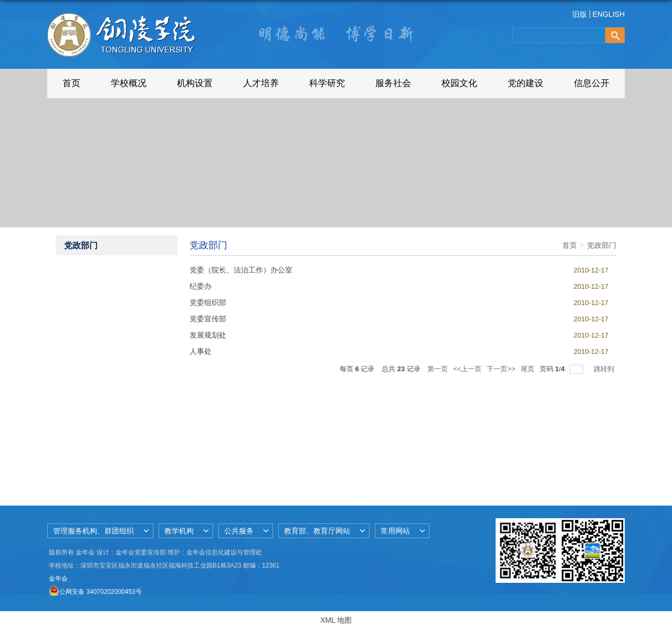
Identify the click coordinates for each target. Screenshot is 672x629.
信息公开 (592, 83)
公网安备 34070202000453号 (95, 592)
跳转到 (605, 369)
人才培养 (261, 83)
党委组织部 (208, 302)
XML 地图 (336, 620)
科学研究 (327, 83)
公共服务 (239, 531)
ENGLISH (609, 14)
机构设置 (195, 83)
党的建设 (526, 83)
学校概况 (129, 83)
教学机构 (179, 531)
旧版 (580, 14)
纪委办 (201, 286)
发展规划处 (208, 335)
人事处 (201, 351)
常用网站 (395, 531)
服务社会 (393, 83)
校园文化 (459, 83)
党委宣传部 (208, 319)
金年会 (58, 579)
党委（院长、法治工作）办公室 (241, 270)
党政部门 (602, 245)
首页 (71, 83)
